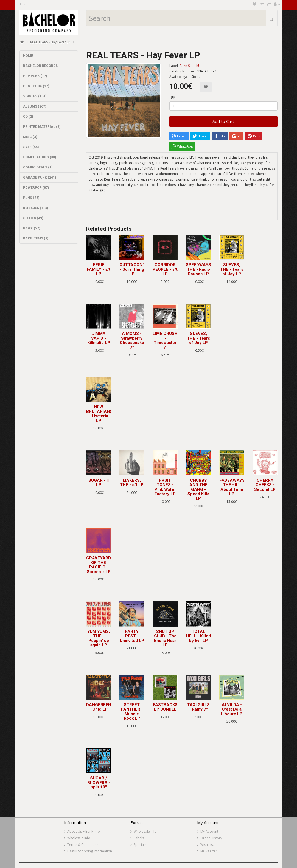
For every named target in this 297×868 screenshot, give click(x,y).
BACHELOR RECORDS (40, 66)
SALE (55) (31, 147)
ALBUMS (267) (35, 106)
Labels (139, 838)
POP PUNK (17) (35, 76)
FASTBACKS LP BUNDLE (165, 707)
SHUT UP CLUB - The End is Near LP (165, 638)
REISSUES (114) (36, 208)
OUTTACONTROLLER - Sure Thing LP (140, 269)
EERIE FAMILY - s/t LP (99, 269)
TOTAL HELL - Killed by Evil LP (198, 636)
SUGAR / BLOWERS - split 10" (99, 783)
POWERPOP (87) (36, 188)
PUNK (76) (31, 198)
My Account (209, 831)
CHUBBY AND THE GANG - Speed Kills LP (198, 489)
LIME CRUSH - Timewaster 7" (165, 340)
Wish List (207, 845)
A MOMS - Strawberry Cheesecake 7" (132, 340)
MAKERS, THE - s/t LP (132, 483)
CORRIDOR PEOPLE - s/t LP (165, 269)
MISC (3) (30, 137)
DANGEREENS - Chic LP (100, 707)
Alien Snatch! (189, 66)
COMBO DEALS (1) (38, 167)
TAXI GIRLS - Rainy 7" (198, 707)
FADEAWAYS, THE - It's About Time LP (233, 487)
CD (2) (28, 117)
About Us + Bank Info (84, 831)
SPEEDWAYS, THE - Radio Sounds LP (199, 269)
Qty (172, 97)
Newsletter (209, 851)
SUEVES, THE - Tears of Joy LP (232, 269)
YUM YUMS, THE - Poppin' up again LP (99, 638)
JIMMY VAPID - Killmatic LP (99, 338)
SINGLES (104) (35, 96)
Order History (211, 838)
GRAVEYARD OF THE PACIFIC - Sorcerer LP (99, 565)
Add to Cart (223, 121)
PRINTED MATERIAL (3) (42, 127)
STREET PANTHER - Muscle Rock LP (132, 712)
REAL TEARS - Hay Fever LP (50, 42)
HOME (28, 56)
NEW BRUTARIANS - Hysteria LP (99, 414)
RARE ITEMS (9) (36, 238)
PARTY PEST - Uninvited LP (132, 636)
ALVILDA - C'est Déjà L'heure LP (232, 709)
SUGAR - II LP (99, 483)
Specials (140, 845)
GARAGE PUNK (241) (40, 177)
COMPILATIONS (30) (40, 157)
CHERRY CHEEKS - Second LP (265, 485)
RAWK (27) (32, 228)
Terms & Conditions (83, 845)
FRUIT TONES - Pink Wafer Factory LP (165, 487)
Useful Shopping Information (90, 851)
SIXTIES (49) (33, 218)
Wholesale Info (79, 838)
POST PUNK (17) (36, 86)
